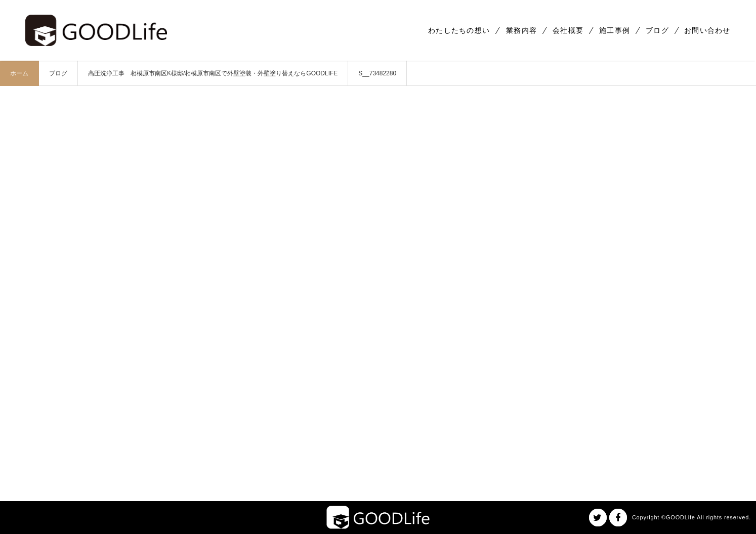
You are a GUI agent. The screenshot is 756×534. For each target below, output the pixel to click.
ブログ (657, 30)
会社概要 (568, 30)
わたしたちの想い (459, 30)
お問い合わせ (707, 30)
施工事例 (615, 30)
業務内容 (521, 30)
